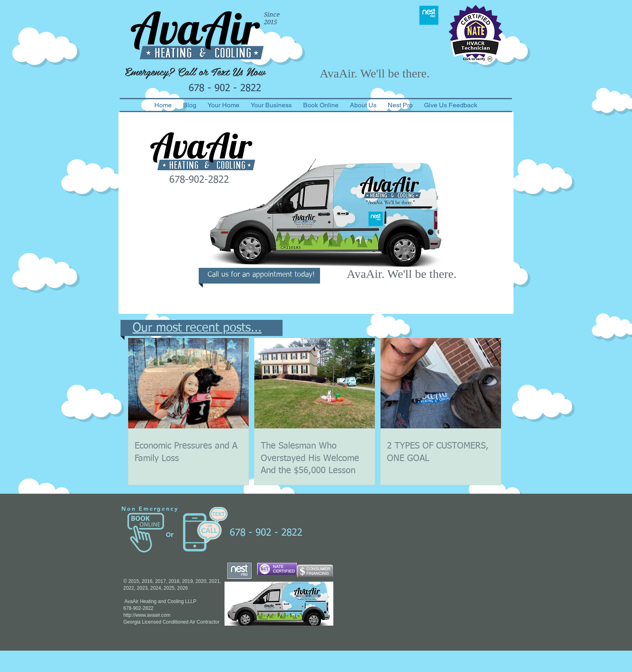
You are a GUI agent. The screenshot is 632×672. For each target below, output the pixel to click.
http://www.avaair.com (147, 615)
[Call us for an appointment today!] (261, 275)
